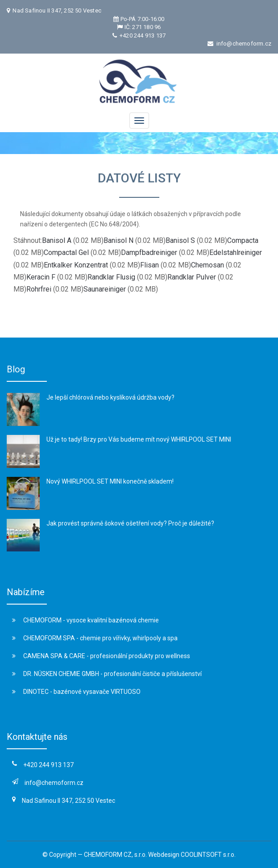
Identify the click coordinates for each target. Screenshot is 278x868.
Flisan (149, 265)
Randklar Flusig (111, 277)
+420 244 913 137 (142, 35)
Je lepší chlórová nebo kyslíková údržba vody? (110, 397)
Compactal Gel (66, 252)
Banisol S (180, 240)
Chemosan (207, 265)
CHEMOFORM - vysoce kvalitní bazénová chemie (85, 620)
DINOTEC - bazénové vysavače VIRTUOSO (76, 692)
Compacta (243, 240)
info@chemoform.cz (244, 44)
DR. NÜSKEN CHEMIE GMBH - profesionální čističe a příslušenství (107, 674)
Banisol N (118, 240)
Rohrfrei (39, 289)
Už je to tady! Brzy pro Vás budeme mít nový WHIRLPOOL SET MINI (139, 439)
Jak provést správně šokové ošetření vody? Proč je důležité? (130, 523)
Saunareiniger (105, 289)
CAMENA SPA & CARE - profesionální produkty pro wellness (101, 656)
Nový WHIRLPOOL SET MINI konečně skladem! (110, 481)
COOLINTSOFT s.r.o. (208, 855)
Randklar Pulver (192, 277)
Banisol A (57, 240)
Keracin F (41, 277)
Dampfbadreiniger (149, 252)
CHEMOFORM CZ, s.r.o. (115, 855)
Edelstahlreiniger (236, 252)
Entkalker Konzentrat (76, 265)
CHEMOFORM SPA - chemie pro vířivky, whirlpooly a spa (95, 638)
